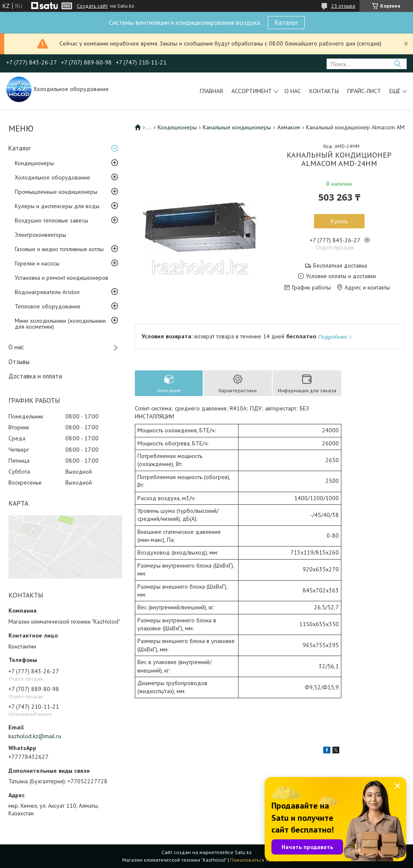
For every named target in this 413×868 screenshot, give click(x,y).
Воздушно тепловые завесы (51, 220)
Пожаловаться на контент (261, 860)
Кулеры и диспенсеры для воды (57, 206)
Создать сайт (92, 6)
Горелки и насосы (37, 263)
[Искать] (397, 64)
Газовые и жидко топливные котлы (59, 249)
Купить (339, 221)
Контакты (324, 91)
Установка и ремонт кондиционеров (62, 278)
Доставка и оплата (35, 376)
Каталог (286, 22)
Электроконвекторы (40, 235)
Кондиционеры (34, 163)
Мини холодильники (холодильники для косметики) (60, 324)
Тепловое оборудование (48, 306)
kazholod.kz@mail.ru (35, 736)
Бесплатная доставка (340, 266)
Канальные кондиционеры (237, 127)
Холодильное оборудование (52, 177)
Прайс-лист (364, 91)
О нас (293, 91)
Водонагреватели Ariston (47, 292)
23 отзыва (343, 6)
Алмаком (289, 127)
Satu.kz (243, 852)
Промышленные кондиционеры (56, 192)
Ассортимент (252, 91)
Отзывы (19, 362)
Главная (211, 91)
